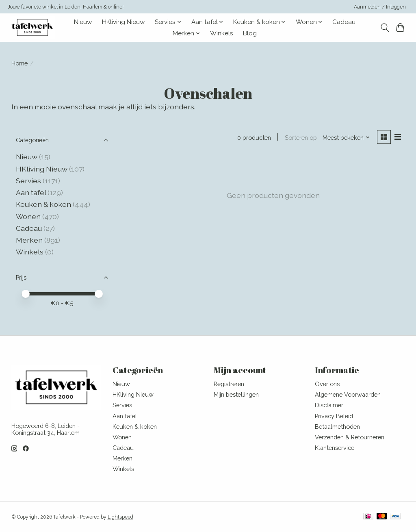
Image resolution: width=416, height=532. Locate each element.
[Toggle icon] (385, 28)
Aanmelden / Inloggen (380, 7)
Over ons (327, 384)
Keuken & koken (43, 204)
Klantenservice (335, 448)
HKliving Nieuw (123, 22)
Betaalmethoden (337, 427)
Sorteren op (301, 138)
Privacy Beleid (334, 416)
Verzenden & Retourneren (350, 437)
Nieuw (83, 22)
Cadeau (344, 22)
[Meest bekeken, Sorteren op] (346, 138)
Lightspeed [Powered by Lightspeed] (120, 517)
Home (19, 63)
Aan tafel (32, 192)
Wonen (28, 216)
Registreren (229, 384)
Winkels (222, 33)
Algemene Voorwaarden (348, 394)
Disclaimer (329, 405)
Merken (29, 240)
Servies (28, 181)
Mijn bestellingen (236, 394)
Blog (250, 33)
